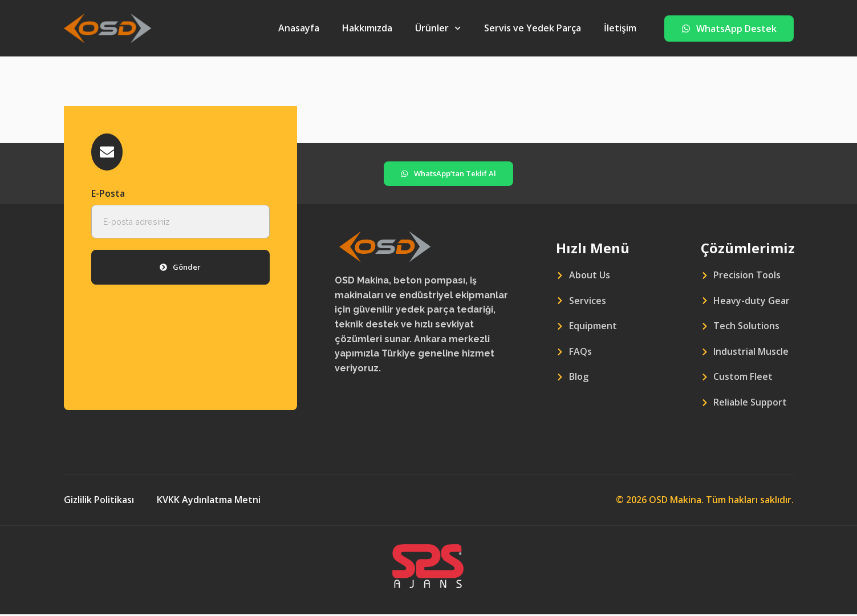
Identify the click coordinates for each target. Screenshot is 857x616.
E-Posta (108, 195)
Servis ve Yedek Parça (533, 28)
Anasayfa (299, 28)
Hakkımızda (367, 28)
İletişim (620, 28)
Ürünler (438, 28)
